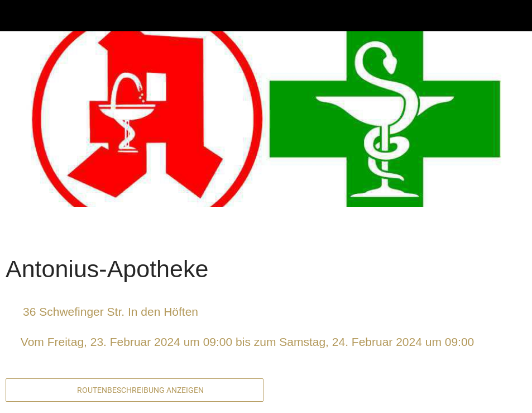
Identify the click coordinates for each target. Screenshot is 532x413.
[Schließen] (16, 16)
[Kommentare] (513, 232)
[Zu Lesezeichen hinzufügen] (486, 232)
